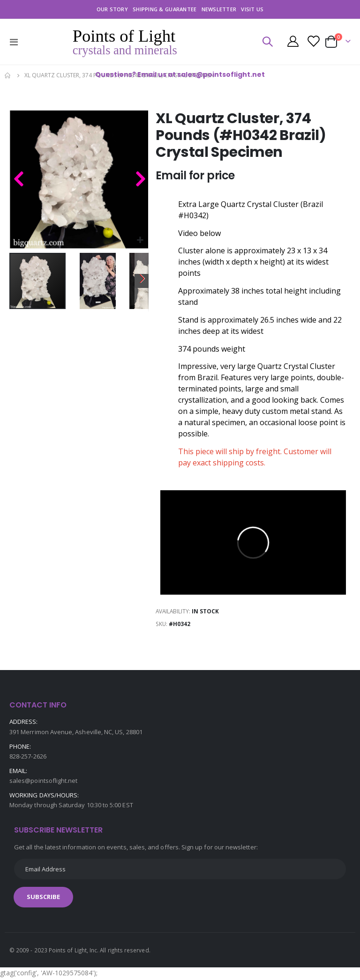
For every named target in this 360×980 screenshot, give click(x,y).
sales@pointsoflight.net (44, 782)
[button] (140, 240)
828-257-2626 (28, 758)
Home (8, 75)
